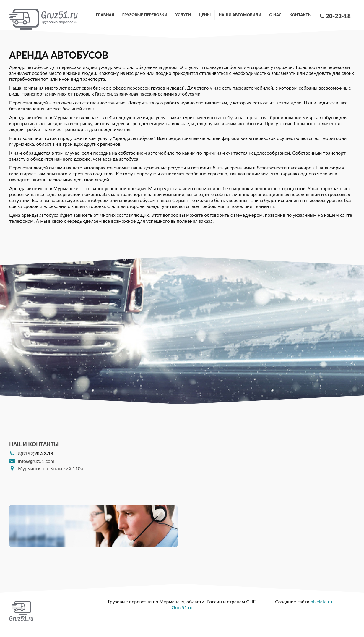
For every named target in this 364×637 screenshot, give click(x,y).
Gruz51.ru (182, 607)
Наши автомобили (240, 15)
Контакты (300, 15)
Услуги (183, 15)
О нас (275, 15)
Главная (105, 15)
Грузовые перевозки (145, 15)
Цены (205, 15)
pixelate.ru (321, 601)
